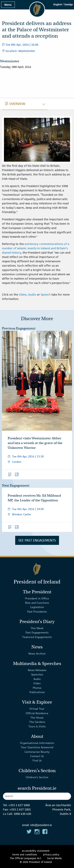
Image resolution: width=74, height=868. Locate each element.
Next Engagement (16, 485)
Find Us (37, 760)
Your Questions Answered (37, 747)
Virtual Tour (37, 709)
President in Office (37, 598)
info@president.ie (41, 825)
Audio (33, 294)
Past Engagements (37, 632)
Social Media (54, 858)
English (58, 5)
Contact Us (37, 756)
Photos (37, 688)
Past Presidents (37, 611)
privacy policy (51, 855)
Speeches (37, 674)
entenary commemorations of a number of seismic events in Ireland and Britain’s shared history (36, 248)
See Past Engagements (37, 540)
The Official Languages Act (26, 858)
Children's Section (37, 777)
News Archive (37, 654)
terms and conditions (25, 855)
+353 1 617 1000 (19, 805)
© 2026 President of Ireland (36, 862)
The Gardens (37, 722)
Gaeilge (69, 5)
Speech (46, 294)
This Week (37, 628)
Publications (37, 692)
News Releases (37, 670)
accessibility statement (36, 851)
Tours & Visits (37, 726)
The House (37, 718)
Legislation (37, 607)
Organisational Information (37, 743)
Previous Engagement (19, 328)
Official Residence (37, 713)
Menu (8, 5)
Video (23, 294)
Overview (15, 104)
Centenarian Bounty (37, 752)
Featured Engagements (37, 637)
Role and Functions (37, 603)
